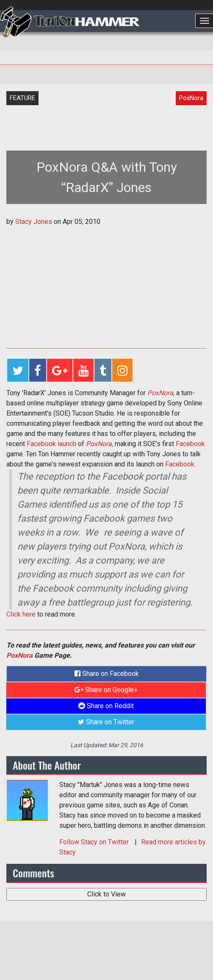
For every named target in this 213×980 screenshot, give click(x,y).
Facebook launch (51, 444)
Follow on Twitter (95, 842)
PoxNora (160, 393)
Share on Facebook (107, 674)
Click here (21, 614)
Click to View (106, 894)
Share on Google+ (106, 690)
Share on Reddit (106, 706)
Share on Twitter (106, 722)
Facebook (190, 444)
